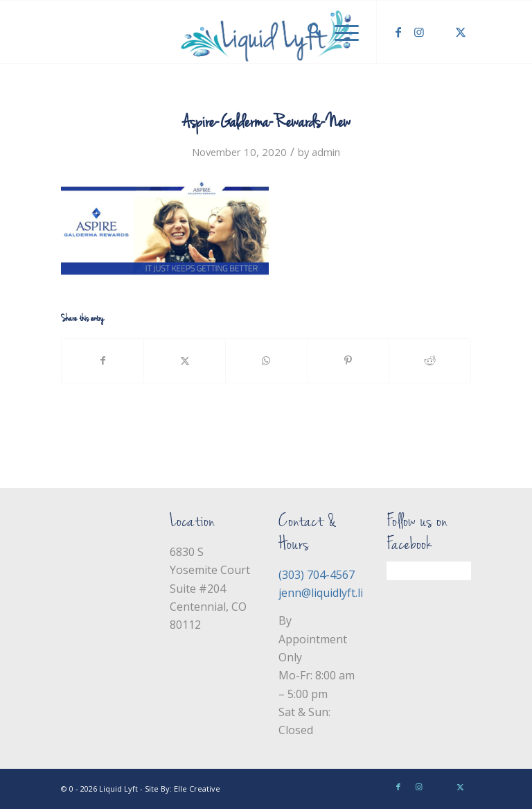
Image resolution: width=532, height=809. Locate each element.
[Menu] (340, 32)
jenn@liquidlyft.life (326, 593)
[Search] (307, 32)
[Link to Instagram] (419, 32)
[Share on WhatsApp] (266, 360)
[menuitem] (307, 32)
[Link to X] (461, 32)
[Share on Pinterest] (348, 360)
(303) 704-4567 (317, 575)
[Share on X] (185, 360)
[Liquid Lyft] (266, 32)
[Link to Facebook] (398, 32)
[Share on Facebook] (103, 360)
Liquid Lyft (118, 789)
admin (326, 152)
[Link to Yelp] (440, 32)
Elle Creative (197, 789)
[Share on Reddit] (430, 360)
